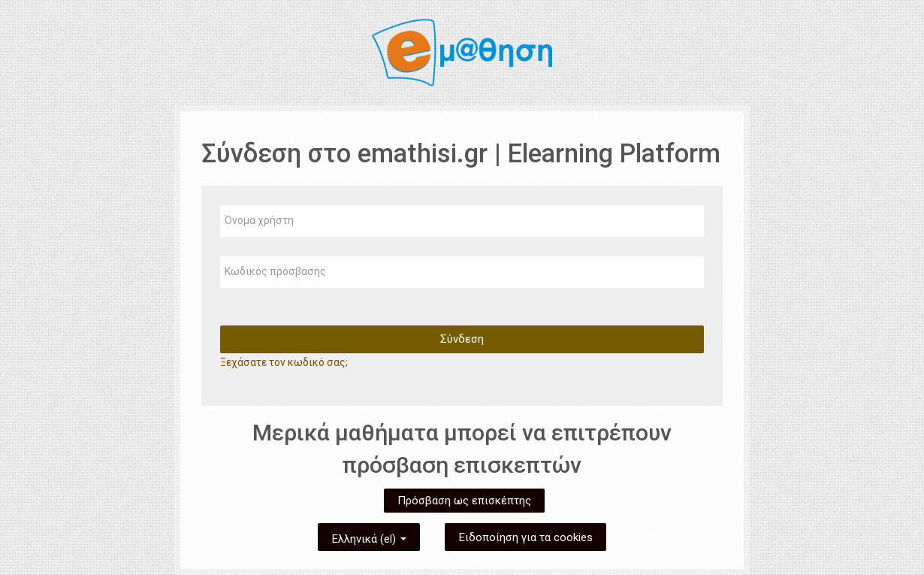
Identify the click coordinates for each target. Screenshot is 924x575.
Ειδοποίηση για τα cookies (525, 537)
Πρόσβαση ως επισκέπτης (464, 501)
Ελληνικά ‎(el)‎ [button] (369, 536)
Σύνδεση (462, 339)
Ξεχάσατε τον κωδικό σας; (284, 362)
